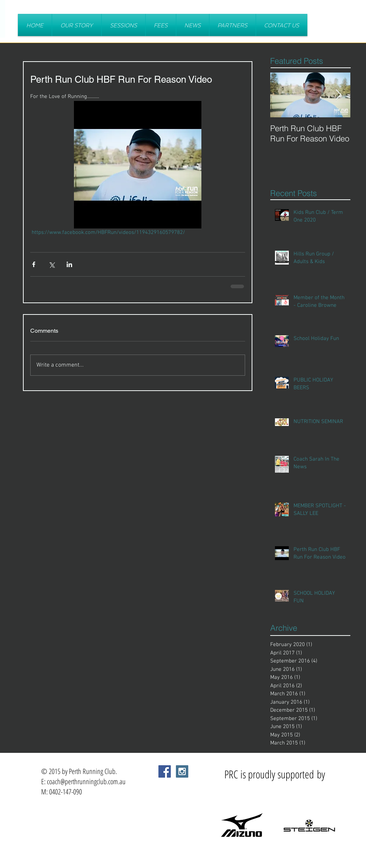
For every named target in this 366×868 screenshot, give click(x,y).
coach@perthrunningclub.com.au (86, 781)
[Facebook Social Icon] (165, 771)
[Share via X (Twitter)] (52, 264)
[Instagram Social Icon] (182, 771)
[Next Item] (339, 95)
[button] (123, 25)
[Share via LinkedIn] (69, 264)
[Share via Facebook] (34, 264)
